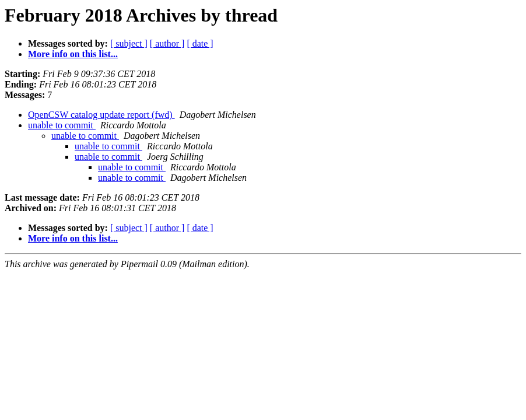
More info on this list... (73, 54)
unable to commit (62, 125)
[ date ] (200, 43)
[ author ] (167, 43)
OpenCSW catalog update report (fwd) (101, 115)
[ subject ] (129, 43)
